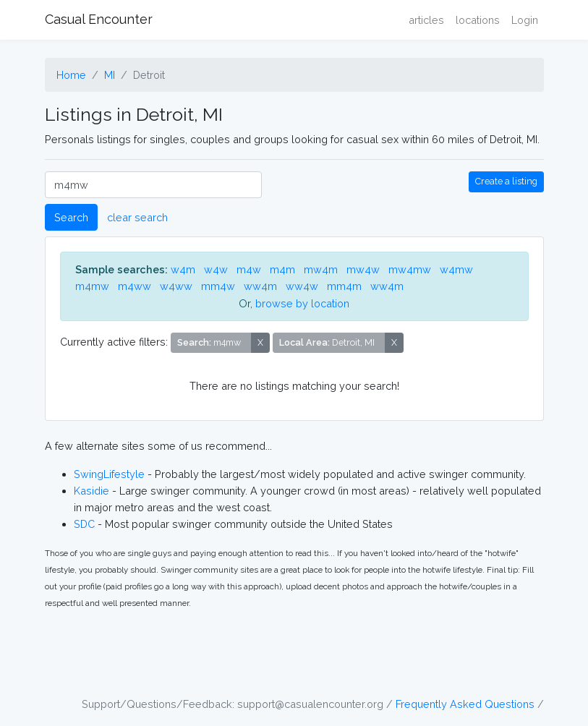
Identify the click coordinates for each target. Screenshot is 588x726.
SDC (84, 524)
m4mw (92, 286)
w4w (216, 269)
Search (71, 217)
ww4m (260, 286)
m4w (249, 269)
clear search (137, 217)
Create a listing (506, 181)
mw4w (363, 269)
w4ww (176, 286)
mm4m (344, 286)
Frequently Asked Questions (465, 704)
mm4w (218, 286)
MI (110, 75)
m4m (282, 269)
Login (525, 20)
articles (426, 20)
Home (71, 75)
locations (478, 20)
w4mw (456, 269)
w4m (183, 269)
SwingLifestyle (109, 474)
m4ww (135, 286)
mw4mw (410, 269)
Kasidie (91, 491)
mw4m (321, 269)
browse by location (302, 303)
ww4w (302, 286)
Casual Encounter (99, 19)
